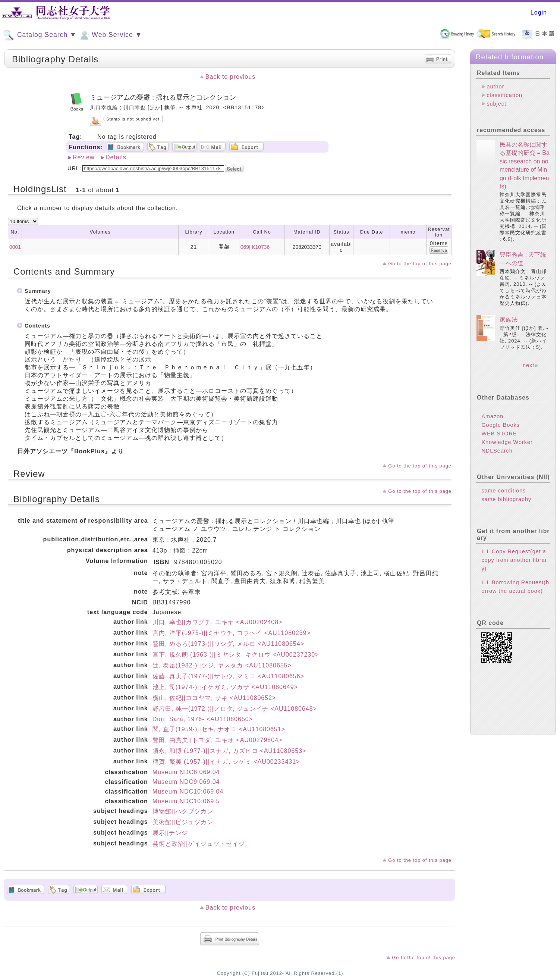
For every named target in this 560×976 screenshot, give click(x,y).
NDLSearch (497, 451)
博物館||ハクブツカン (183, 811)
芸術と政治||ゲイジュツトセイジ (199, 844)
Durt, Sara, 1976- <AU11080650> (203, 719)
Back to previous (230, 77)
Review (84, 157)
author (495, 87)
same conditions (504, 491)
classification (504, 95)
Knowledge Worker (507, 442)
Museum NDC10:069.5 (186, 801)
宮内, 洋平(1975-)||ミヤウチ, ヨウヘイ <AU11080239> (232, 633)
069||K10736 (255, 247)
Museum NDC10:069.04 (188, 792)
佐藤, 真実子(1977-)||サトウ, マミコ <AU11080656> (228, 676)
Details (116, 157)
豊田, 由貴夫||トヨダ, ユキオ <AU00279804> (218, 740)
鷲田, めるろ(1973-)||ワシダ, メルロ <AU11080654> (228, 644)
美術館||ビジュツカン (183, 822)
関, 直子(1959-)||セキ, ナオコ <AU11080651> (219, 729)
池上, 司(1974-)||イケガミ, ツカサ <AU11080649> (225, 687)
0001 (15, 247)
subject (496, 104)
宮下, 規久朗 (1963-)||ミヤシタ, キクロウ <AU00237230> (236, 655)
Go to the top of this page (420, 264)
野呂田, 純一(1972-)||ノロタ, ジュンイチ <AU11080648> (235, 709)
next (528, 365)
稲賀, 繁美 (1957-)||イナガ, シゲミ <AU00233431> (226, 762)
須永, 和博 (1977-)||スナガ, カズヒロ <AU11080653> (229, 751)
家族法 (509, 320)
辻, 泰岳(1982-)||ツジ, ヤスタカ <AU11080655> (222, 665)
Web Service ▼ (110, 35)
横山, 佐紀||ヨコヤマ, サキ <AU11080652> (214, 698)
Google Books (500, 425)
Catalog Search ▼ (40, 35)
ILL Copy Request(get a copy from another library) (514, 560)
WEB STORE (499, 434)
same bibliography (506, 499)
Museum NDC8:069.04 (186, 772)
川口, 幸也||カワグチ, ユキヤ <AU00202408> (218, 622)
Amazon (492, 416)
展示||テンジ (170, 833)
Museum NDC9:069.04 (186, 782)
